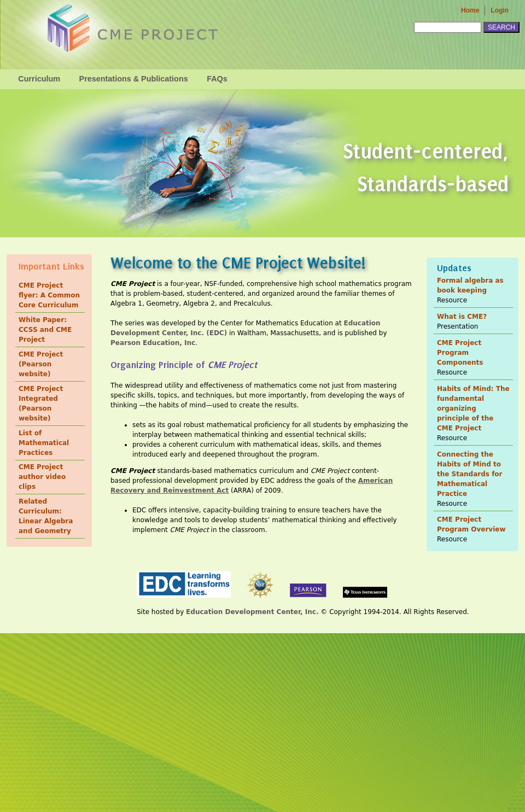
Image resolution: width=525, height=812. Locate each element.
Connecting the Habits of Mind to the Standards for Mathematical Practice (470, 474)
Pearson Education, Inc (153, 343)
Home (470, 10)
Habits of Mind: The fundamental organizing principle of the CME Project (473, 408)
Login (500, 10)
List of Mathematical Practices (44, 443)
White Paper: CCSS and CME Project (45, 330)
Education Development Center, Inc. (252, 612)
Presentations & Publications (134, 79)
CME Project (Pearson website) (41, 364)
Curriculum (39, 79)
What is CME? (462, 317)
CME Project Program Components (460, 353)
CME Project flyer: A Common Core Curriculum (49, 295)
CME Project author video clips (42, 477)
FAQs (217, 79)
